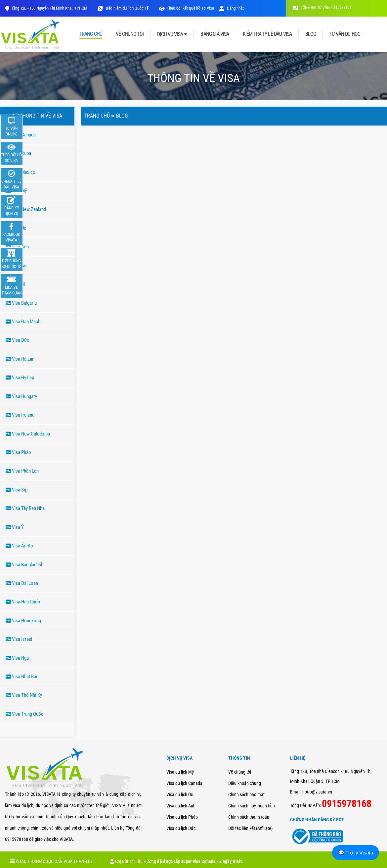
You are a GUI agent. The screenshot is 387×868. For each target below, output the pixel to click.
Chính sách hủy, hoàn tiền (252, 806)
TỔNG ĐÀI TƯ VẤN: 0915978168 (322, 8)
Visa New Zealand (26, 209)
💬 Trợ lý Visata (356, 853)
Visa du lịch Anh (181, 806)
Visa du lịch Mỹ (180, 772)
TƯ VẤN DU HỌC (345, 34)
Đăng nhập (232, 8)
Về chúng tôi (240, 772)
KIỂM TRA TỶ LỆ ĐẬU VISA (267, 34)
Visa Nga (17, 658)
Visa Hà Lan (20, 359)
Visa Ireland (20, 415)
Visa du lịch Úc (180, 794)
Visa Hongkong (23, 621)
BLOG (311, 34)
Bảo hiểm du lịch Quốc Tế (127, 8)
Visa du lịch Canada (184, 783)
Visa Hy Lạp (20, 378)
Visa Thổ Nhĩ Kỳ (24, 695)
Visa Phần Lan (22, 471)
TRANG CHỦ (91, 34)
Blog (122, 116)
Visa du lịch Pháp (182, 817)
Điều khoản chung (245, 783)
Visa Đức (17, 340)
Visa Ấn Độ (19, 546)
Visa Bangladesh (24, 565)
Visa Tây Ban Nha (25, 508)
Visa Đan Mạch (23, 322)
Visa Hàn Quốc (23, 602)
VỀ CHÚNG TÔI (130, 34)
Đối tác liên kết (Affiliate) (250, 828)
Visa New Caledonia (28, 434)
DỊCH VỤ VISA (172, 34)
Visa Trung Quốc (24, 714)
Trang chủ (97, 116)
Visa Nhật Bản (22, 677)
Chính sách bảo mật (246, 794)
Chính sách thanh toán (249, 817)
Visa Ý (15, 527)
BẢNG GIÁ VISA (215, 34)
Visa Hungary (21, 396)
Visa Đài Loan (22, 583)
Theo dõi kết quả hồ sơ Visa (190, 8)
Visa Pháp (18, 452)
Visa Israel (19, 639)
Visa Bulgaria (21, 303)
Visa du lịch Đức (181, 828)
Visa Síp (17, 490)
